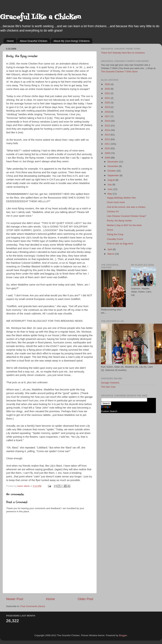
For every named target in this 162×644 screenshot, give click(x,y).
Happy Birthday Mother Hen (121, 198)
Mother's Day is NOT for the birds (124, 225)
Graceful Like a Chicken (40, 17)
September (114, 175)
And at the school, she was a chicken (126, 207)
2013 (108, 135)
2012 (108, 139)
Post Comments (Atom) (33, 606)
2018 (108, 112)
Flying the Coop (115, 234)
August (111, 180)
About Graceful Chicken (34, 41)
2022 (108, 93)
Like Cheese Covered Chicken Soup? (127, 216)
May (110, 194)
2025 (108, 89)
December (113, 162)
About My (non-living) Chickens (72, 41)
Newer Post (15, 599)
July (110, 184)
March (111, 254)
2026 (108, 84)
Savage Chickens (110, 383)
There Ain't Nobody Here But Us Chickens (123, 53)
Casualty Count (115, 239)
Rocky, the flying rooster (119, 221)
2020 (108, 103)
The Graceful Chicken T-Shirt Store (119, 72)
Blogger (123, 635)
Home (10, 41)
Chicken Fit (113, 212)
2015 (108, 126)
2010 (108, 148)
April (110, 249)
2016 (108, 121)
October (112, 171)
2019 (108, 107)
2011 (108, 144)
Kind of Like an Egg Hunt (120, 244)
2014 (108, 130)
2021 (108, 98)
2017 (108, 116)
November (113, 166)
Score (110, 230)
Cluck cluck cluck (116, 202)
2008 (108, 158)
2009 (108, 153)
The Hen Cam (108, 387)
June (110, 189)
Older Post (85, 599)
